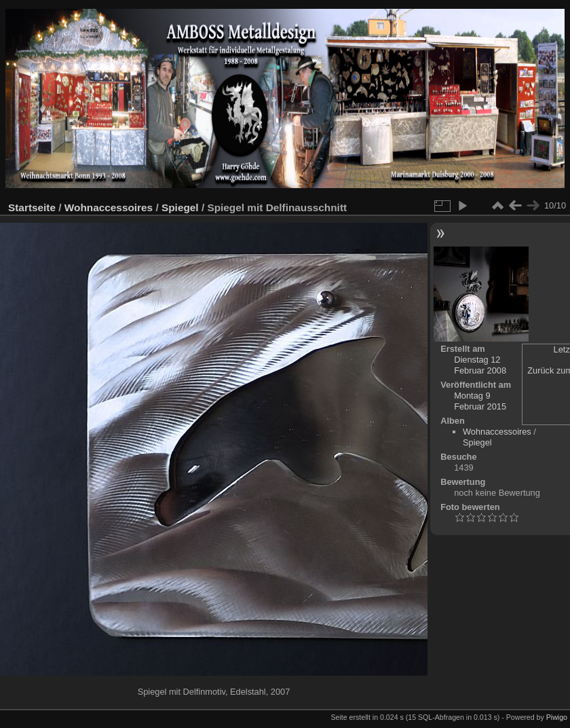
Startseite (32, 207)
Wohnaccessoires (109, 207)
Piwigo (557, 717)
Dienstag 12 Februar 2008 (480, 365)
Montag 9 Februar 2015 (480, 401)
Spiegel (180, 207)
